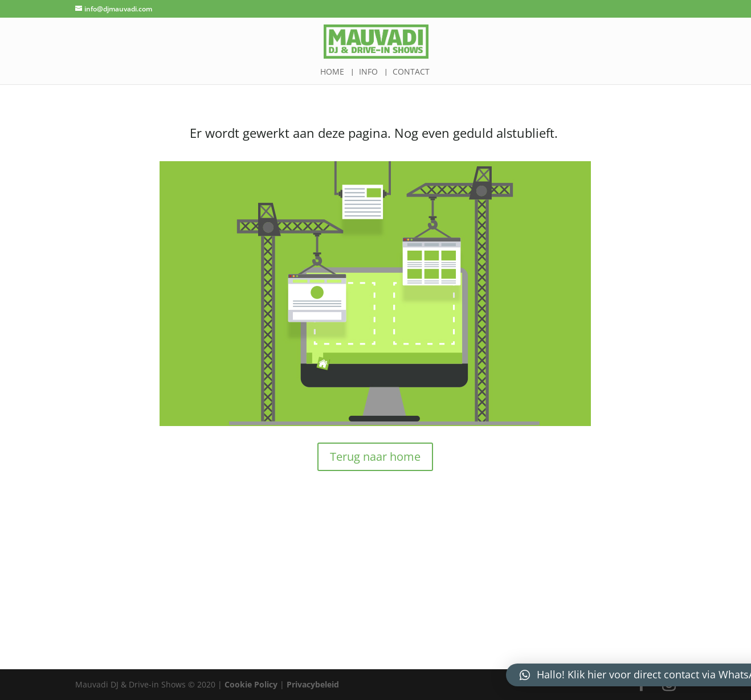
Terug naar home (375, 457)
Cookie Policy (251, 684)
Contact (411, 72)
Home (332, 72)
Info (368, 72)
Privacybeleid (313, 684)
